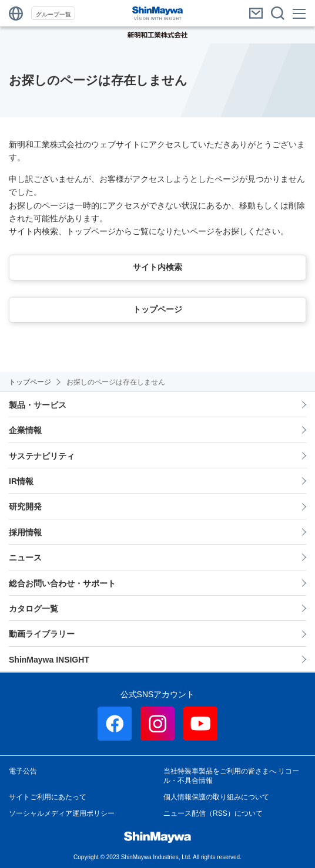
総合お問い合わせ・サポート (62, 583)
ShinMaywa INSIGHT (49, 660)
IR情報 (21, 481)
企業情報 (25, 430)
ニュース (25, 558)
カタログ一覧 (33, 609)
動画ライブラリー (42, 634)
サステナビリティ (42, 456)
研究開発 (25, 506)
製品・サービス (38, 405)
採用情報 (25, 532)
